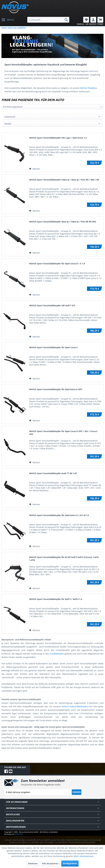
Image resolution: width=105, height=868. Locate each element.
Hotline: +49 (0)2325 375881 (90, 24)
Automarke (10, 117)
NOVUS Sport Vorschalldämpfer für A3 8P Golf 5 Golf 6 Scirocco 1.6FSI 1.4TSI (64, 559)
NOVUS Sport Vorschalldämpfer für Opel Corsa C (53, 347)
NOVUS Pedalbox (88, 88)
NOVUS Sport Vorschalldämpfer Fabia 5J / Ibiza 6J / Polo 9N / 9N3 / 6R (64, 180)
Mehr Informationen (84, 856)
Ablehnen (33, 863)
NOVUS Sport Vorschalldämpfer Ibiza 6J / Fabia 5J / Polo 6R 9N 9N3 (63, 222)
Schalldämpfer (57, 654)
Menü (8, 19)
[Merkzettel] (86, 20)
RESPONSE (19, 834)
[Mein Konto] (93, 20)
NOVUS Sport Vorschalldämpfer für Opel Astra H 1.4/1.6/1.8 (59, 515)
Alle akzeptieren (50, 863)
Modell (8, 124)
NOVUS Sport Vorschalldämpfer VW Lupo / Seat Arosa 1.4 (58, 138)
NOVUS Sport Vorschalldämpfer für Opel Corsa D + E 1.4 (57, 264)
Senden (77, 792)
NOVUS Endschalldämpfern (75, 706)
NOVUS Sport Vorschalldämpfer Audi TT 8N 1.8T (53, 473)
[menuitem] (8, 20)
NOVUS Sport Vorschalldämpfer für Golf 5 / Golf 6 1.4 (56, 599)
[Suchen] (66, 20)
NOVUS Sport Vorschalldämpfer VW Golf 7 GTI (52, 305)
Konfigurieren (70, 863)
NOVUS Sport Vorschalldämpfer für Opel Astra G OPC (56, 389)
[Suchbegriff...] (48, 20)
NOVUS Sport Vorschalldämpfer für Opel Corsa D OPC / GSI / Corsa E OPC (63, 433)
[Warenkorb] (100, 20)
